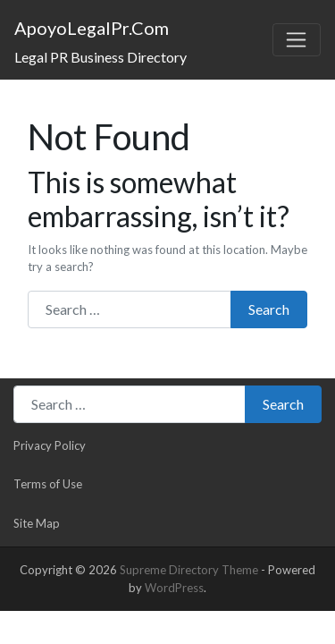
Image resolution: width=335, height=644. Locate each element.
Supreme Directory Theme (190, 570)
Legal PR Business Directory (100, 57)
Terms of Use (48, 484)
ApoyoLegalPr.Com (92, 28)
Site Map (37, 523)
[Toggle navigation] (297, 40)
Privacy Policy (50, 445)
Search (269, 309)
